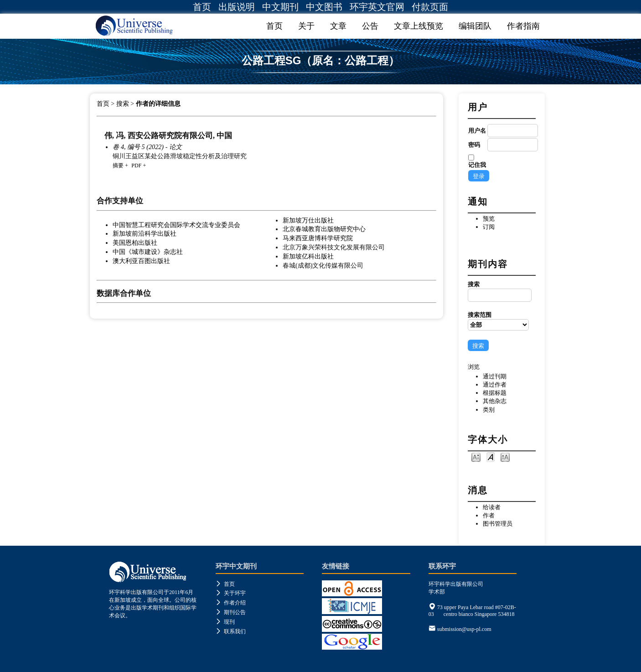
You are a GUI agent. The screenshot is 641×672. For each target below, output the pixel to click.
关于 (306, 26)
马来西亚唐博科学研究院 (318, 238)
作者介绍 (231, 603)
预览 (489, 219)
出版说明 (237, 7)
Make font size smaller (476, 457)
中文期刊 (280, 7)
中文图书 (324, 7)
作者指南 (523, 26)
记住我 (477, 165)
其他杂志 (495, 401)
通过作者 (495, 385)
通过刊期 (495, 376)
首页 (202, 7)
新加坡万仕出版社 (308, 220)
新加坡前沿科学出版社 (145, 233)
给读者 (492, 507)
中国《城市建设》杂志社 (148, 252)
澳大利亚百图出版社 (141, 261)
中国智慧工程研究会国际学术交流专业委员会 (176, 225)
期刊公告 (231, 612)
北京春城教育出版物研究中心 (324, 229)
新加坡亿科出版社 (308, 256)
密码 (474, 145)
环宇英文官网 (377, 7)
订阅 (489, 227)
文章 (338, 26)
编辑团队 (475, 26)
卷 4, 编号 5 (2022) (138, 147)
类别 (489, 410)
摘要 (118, 165)
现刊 (225, 622)
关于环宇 (231, 593)
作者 (489, 515)
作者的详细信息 (158, 104)
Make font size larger (505, 457)
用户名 (477, 131)
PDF (136, 165)
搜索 (498, 291)
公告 (370, 26)
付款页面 (430, 7)
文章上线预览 (419, 26)
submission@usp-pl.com (464, 629)
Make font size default (491, 457)
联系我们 (231, 631)
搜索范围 (498, 321)
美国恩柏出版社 (135, 243)
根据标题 (495, 393)
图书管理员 (498, 524)
